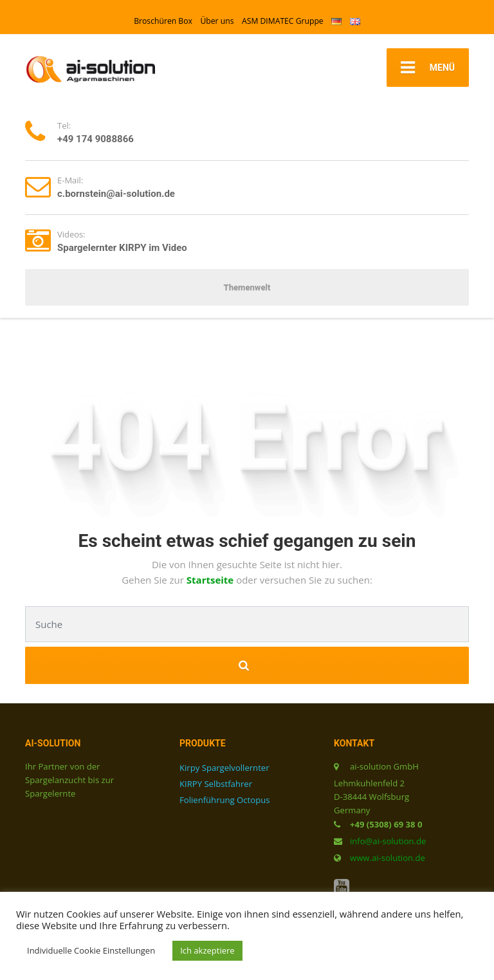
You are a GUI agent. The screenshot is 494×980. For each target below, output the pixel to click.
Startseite (211, 580)
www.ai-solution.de (388, 858)
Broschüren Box (163, 21)
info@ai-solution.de (388, 841)
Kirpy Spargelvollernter (224, 768)
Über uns (217, 21)
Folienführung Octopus (224, 800)
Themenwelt (247, 287)
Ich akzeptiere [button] (207, 950)
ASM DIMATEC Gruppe (283, 21)
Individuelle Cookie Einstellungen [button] (91, 950)
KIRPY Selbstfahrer (216, 784)
